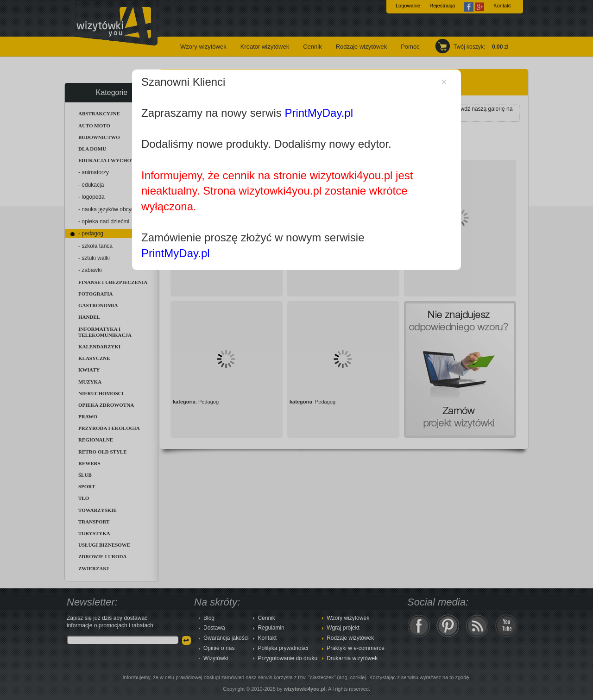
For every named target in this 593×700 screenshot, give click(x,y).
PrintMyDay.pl (319, 113)
